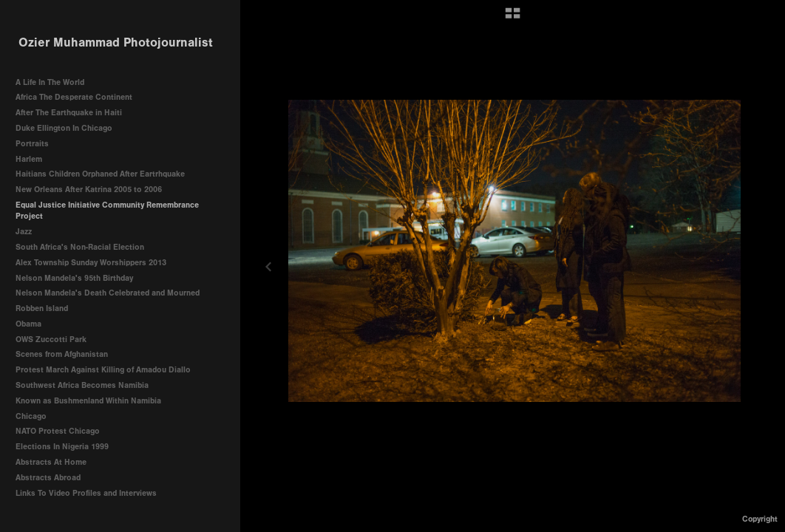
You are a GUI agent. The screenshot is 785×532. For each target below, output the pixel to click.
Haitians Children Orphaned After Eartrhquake (100, 174)
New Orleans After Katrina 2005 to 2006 (89, 190)
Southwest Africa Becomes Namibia (82, 385)
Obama (28, 324)
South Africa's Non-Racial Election (80, 247)
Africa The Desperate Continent (74, 97)
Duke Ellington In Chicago (64, 128)
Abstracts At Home (51, 462)
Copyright (760, 519)
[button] (513, 18)
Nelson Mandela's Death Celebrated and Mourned (108, 293)
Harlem (29, 159)
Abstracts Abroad (48, 478)
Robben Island (42, 308)
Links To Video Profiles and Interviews (91, 493)
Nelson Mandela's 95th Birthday (74, 278)
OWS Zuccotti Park (51, 340)
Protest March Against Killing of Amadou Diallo (103, 370)
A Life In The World (50, 82)
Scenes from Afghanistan (62, 354)
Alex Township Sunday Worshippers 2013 (91, 263)
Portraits (32, 144)
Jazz (24, 232)
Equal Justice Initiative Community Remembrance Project (107, 211)
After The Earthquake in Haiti (69, 113)
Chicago (31, 416)
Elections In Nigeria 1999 (62, 447)
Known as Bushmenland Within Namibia (88, 401)
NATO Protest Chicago (58, 431)
